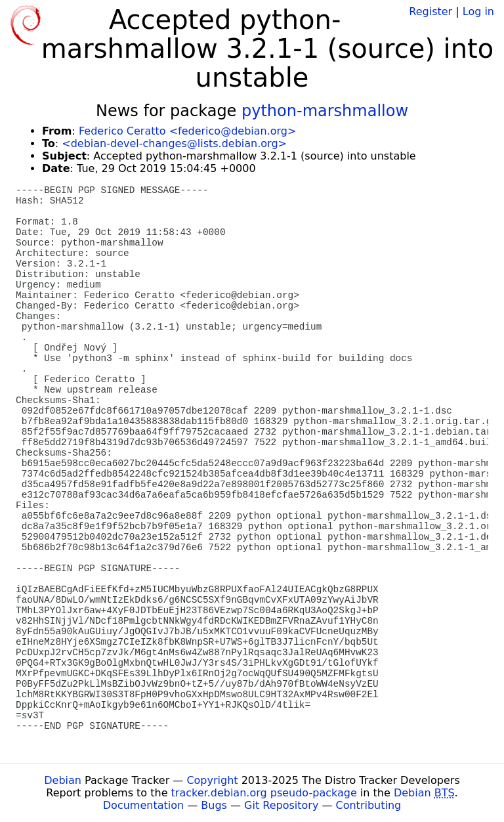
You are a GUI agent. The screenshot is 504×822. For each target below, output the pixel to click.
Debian (63, 780)
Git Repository (281, 805)
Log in (478, 11)
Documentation (143, 805)
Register (430, 11)
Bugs (214, 805)
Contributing (369, 805)
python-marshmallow (325, 111)
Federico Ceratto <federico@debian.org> (187, 131)
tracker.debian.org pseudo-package (264, 793)
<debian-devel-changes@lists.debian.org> (174, 143)
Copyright (212, 780)
